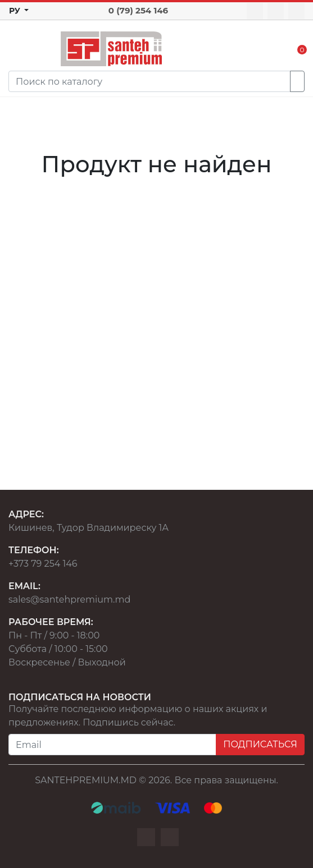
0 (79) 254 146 (138, 10)
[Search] (149, 81)
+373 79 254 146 (43, 564)
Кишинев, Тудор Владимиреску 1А (89, 528)
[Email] (112, 745)
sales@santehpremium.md (69, 600)
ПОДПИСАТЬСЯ (260, 744)
